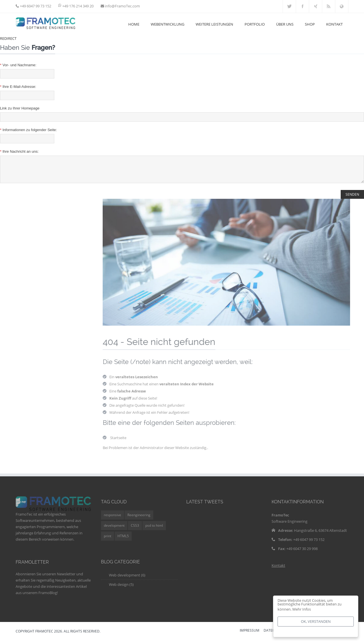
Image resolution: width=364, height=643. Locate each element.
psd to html (154, 530)
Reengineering (139, 519)
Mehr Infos (302, 609)
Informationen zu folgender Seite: (28, 130)
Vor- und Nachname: (18, 65)
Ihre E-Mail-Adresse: (18, 87)
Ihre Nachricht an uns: (19, 151)
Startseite (122, 442)
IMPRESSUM (250, 635)
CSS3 (135, 530)
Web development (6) (127, 579)
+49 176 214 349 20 (78, 6)
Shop (310, 24)
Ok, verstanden (316, 621)
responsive (112, 519)
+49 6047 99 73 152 (35, 6)
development (114, 530)
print (107, 540)
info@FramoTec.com (122, 6)
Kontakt (278, 570)
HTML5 (123, 540)
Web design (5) (121, 589)
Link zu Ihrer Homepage (20, 108)
